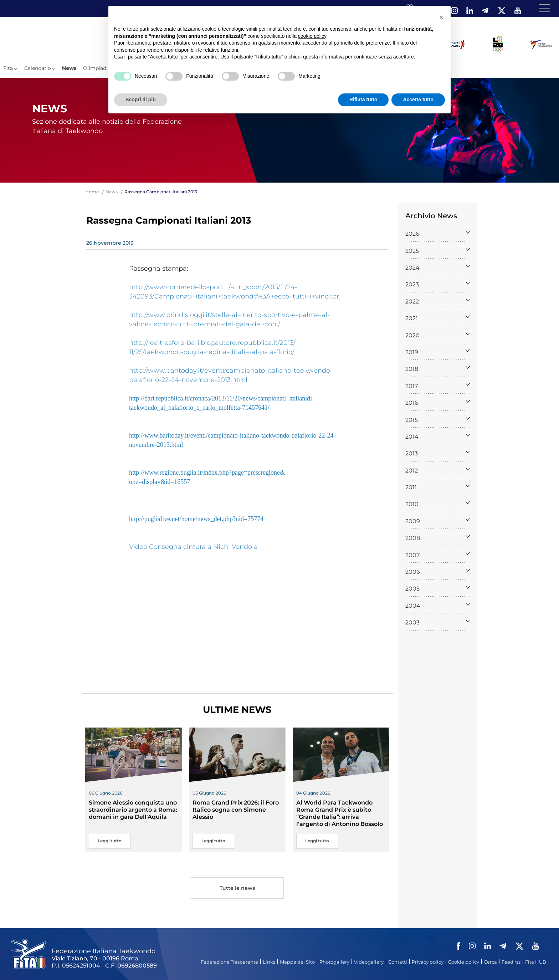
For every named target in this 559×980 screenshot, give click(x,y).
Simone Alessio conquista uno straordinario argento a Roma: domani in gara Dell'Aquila (133, 810)
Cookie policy (464, 962)
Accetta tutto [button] (418, 99)
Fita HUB (536, 962)
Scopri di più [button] (141, 99)
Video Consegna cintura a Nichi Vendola (193, 547)
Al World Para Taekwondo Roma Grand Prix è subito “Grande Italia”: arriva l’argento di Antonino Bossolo (340, 813)
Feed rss (511, 962)
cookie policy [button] (312, 36)
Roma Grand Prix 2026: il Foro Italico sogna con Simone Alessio (236, 810)
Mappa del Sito (297, 962)
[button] (441, 17)
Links (269, 962)
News (69, 68)
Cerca (490, 962)
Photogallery (334, 962)
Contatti (398, 962)
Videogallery (369, 962)
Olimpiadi (95, 68)
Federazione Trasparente (229, 962)
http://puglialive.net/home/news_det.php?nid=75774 (196, 519)
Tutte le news (237, 889)
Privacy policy (428, 962)
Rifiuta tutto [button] (363, 99)
